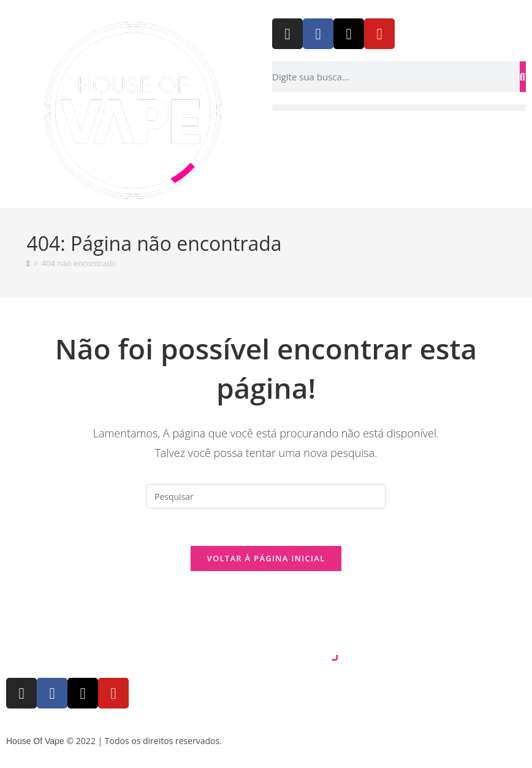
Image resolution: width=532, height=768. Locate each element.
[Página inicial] (28, 263)
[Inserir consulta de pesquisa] (266, 496)
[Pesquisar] (523, 77)
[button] (399, 108)
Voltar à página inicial (266, 558)
